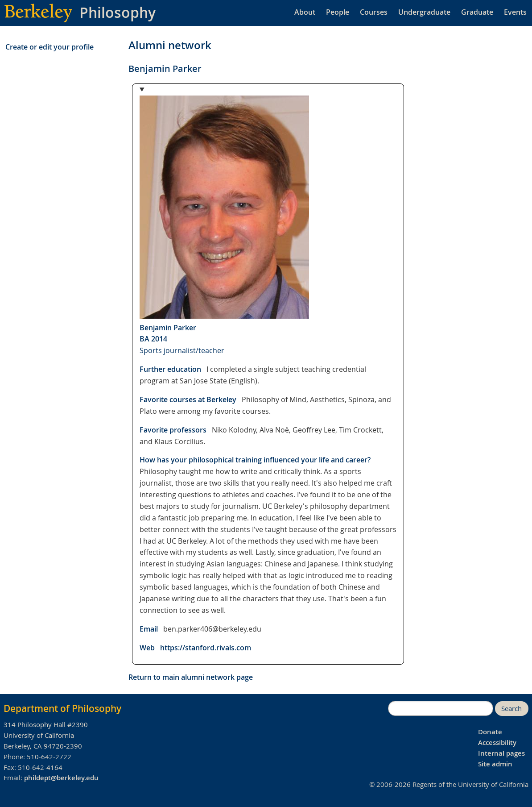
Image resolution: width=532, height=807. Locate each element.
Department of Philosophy (62, 708)
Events (515, 12)
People (338, 12)
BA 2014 (153, 339)
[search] (441, 708)
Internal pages (501, 753)
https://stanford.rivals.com (206, 648)
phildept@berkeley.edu (61, 778)
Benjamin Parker (168, 328)
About (305, 12)
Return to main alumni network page (191, 677)
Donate (490, 732)
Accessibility (497, 743)
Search (511, 709)
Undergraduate (424, 12)
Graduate (477, 12)
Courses (374, 12)
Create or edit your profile (49, 47)
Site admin (495, 764)
